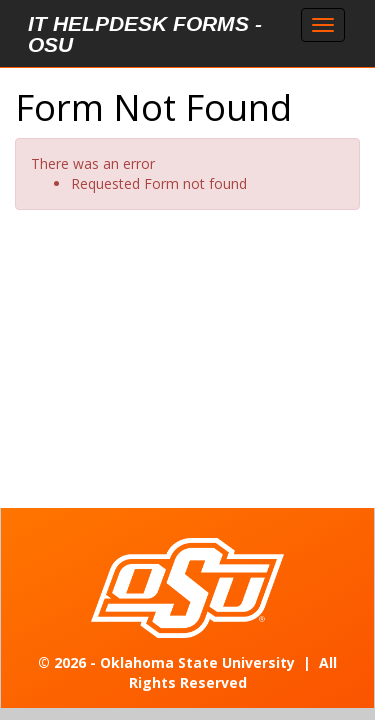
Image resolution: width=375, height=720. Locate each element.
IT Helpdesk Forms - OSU (145, 34)
